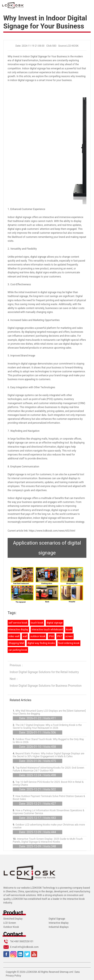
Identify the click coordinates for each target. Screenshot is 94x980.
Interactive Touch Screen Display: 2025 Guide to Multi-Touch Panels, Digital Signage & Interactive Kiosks (48, 840)
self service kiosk (18, 623)
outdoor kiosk (38, 636)
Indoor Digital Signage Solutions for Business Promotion (46, 686)
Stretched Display (13, 919)
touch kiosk (37, 623)
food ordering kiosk (69, 643)
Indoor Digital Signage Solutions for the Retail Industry (44, 672)
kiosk (69, 630)
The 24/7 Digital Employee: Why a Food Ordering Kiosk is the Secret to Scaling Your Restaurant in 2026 (47, 726)
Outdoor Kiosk (11, 927)
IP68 (51, 636)
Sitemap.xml (66, 972)
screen (69, 636)
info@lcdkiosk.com (28, 947)
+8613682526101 (24, 941)
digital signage (55, 623)
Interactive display (59, 923)
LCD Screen (10, 923)
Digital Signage (57, 919)
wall (25, 636)
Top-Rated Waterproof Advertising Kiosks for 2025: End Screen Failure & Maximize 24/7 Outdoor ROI (48, 769)
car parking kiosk (18, 650)
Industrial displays (59, 927)
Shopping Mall (16, 643)
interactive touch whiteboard (47, 630)
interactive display (18, 630)
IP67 (60, 636)
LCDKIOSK (31, 972)
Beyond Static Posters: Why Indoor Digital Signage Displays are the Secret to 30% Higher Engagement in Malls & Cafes (49, 755)
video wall (14, 636)
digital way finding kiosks (41, 643)
